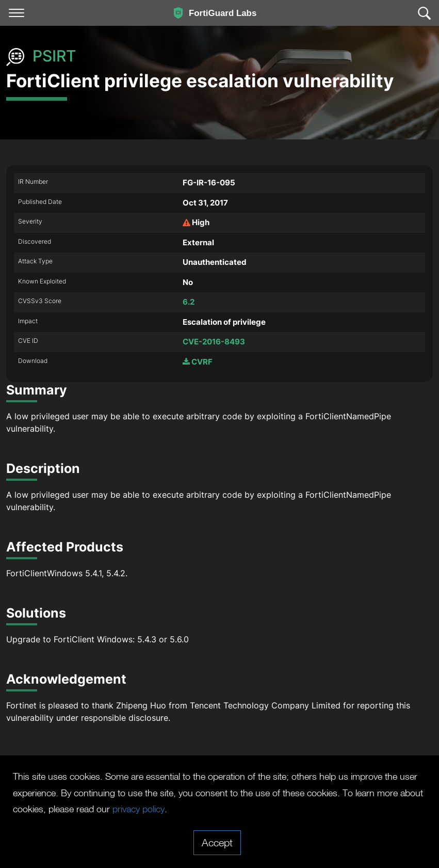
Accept (217, 842)
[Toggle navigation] (17, 13)
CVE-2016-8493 (214, 342)
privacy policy (287, 809)
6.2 (189, 302)
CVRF (198, 362)
